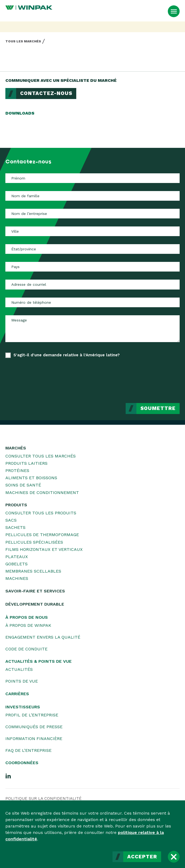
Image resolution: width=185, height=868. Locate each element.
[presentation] (139, 376)
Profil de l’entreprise (32, 715)
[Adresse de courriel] (92, 284)
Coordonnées (22, 763)
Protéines (17, 470)
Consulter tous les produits (41, 513)
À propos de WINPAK (28, 625)
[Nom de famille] (92, 196)
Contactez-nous (46, 93)
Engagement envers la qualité (43, 637)
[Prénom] (92, 178)
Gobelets (17, 564)
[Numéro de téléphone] (92, 302)
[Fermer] (174, 857)
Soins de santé (23, 485)
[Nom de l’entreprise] (92, 214)
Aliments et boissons (31, 478)
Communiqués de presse (34, 727)
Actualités (19, 669)
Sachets (15, 527)
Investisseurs (23, 707)
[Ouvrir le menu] (174, 11)
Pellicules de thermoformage (42, 535)
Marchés (16, 448)
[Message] (92, 329)
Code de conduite (26, 649)
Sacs (11, 520)
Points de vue (22, 681)
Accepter (142, 857)
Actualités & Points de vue (39, 661)
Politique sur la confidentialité (43, 799)
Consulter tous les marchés (41, 456)
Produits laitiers (26, 463)
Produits (16, 505)
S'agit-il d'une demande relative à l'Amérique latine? (67, 355)
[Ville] (92, 231)
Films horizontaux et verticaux (44, 549)
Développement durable (35, 604)
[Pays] (92, 267)
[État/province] (92, 249)
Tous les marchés (23, 41)
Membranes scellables (33, 571)
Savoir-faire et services (35, 591)
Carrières (17, 694)
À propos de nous (27, 617)
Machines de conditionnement (42, 492)
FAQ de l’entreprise (28, 750)
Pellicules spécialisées (34, 542)
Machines (17, 578)
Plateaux (17, 557)
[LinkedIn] (8, 776)
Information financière (34, 739)
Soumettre (158, 408)
